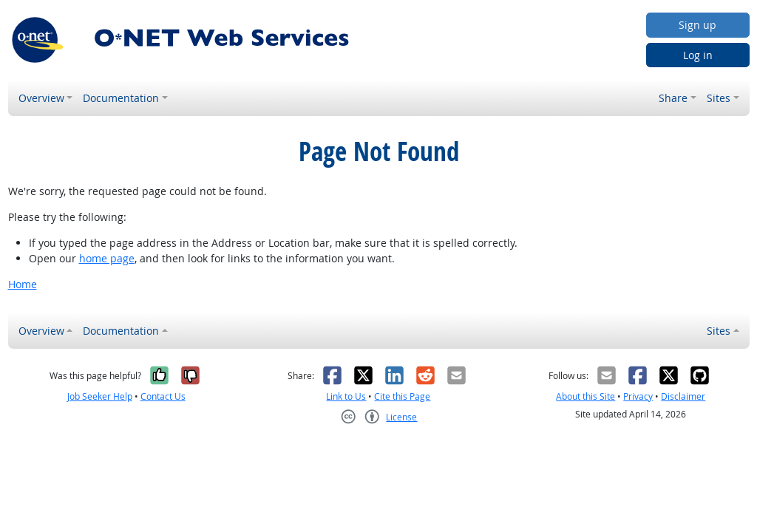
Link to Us (346, 396)
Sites (719, 98)
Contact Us (163, 396)
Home (23, 284)
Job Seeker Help (100, 396)
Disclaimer (683, 396)
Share (673, 98)
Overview (41, 98)
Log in (698, 55)
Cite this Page (402, 396)
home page (107, 258)
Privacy (638, 396)
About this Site (585, 396)
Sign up (697, 25)
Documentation (121, 98)
